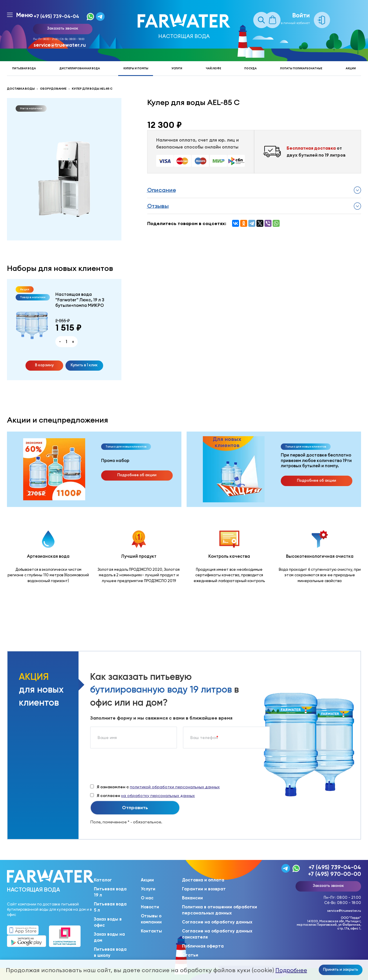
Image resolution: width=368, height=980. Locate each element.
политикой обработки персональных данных (175, 787)
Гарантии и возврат (204, 889)
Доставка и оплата (203, 880)
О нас (147, 898)
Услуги (177, 68)
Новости (150, 907)
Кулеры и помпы (136, 68)
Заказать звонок (63, 28)
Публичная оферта (203, 946)
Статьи (190, 955)
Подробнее (291, 970)
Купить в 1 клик (84, 365)
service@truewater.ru (60, 45)
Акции (351, 68)
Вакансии (192, 898)
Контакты (151, 931)
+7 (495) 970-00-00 (335, 874)
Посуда (251, 68)
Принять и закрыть (341, 969)
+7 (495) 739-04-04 (56, 16)
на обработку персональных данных (158, 796)
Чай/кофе (213, 68)
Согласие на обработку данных (217, 922)
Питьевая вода (24, 68)
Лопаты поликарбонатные (301, 68)
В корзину (44, 365)
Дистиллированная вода (80, 68)
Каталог (103, 880)
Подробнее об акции (137, 475)
